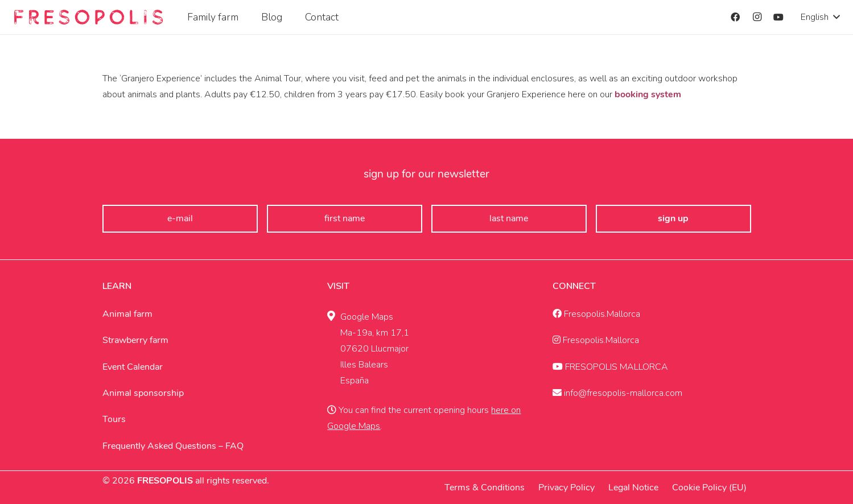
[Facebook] (735, 17)
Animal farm (127, 314)
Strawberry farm (135, 340)
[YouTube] (778, 17)
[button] (820, 17)
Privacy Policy (566, 488)
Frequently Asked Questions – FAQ (173, 446)
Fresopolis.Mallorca (596, 314)
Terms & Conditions (485, 488)
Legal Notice (633, 488)
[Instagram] (757, 17)
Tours (114, 419)
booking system (648, 94)
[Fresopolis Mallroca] (88, 17)
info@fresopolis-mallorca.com (617, 393)
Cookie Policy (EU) (709, 488)
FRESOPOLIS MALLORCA (610, 367)
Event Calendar (133, 367)
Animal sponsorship (143, 393)
